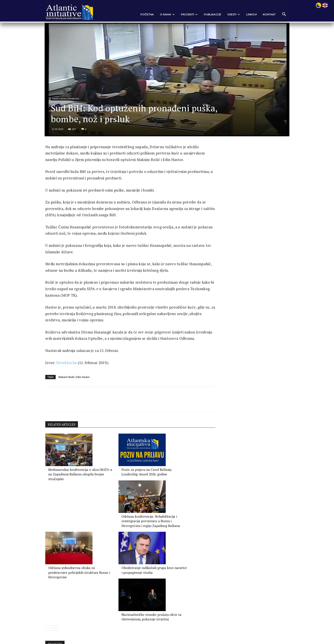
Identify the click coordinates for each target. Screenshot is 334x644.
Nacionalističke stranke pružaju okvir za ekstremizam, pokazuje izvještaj (178, 566)
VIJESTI (227, 14)
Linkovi (245, 14)
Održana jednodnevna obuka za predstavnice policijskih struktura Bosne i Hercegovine (75, 566)
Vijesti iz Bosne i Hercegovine (73, 113)
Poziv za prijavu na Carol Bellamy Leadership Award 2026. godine (123, 505)
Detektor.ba (73, 393)
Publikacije (206, 14)
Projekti (183, 14)
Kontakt (263, 14)
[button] (277, 15)
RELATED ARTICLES (68, 455)
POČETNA (141, 14)
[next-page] (61, 580)
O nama (161, 14)
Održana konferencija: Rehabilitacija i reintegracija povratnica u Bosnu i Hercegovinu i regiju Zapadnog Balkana (178, 510)
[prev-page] (54, 580)
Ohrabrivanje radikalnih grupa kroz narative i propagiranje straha (125, 566)
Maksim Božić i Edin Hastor (80, 407)
